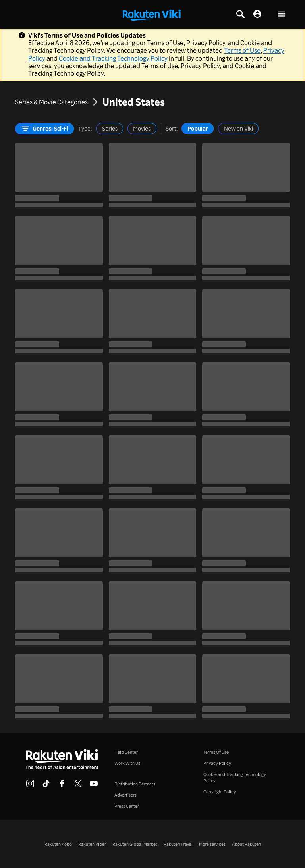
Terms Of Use (216, 752)
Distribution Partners (135, 784)
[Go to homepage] (152, 14)
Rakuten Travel (178, 844)
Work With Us (127, 763)
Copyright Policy (220, 792)
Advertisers (125, 795)
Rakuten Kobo (58, 844)
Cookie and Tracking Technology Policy (113, 58)
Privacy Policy (217, 763)
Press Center (127, 806)
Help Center (126, 752)
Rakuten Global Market (135, 844)
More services (212, 844)
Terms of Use (242, 50)
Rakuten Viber (92, 844)
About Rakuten (246, 844)
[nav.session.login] (257, 14)
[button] (282, 14)
